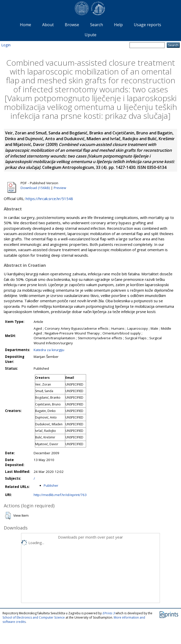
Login (6, 45)
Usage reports (147, 25)
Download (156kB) (35, 188)
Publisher (51, 485)
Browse (72, 25)
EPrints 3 (109, 613)
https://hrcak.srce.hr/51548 (49, 199)
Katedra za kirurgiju (49, 350)
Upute (90, 35)
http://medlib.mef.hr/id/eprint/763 (60, 495)
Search (97, 25)
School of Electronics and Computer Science (34, 617)
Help (118, 25)
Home (25, 25)
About (48, 25)
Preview (60, 188)
